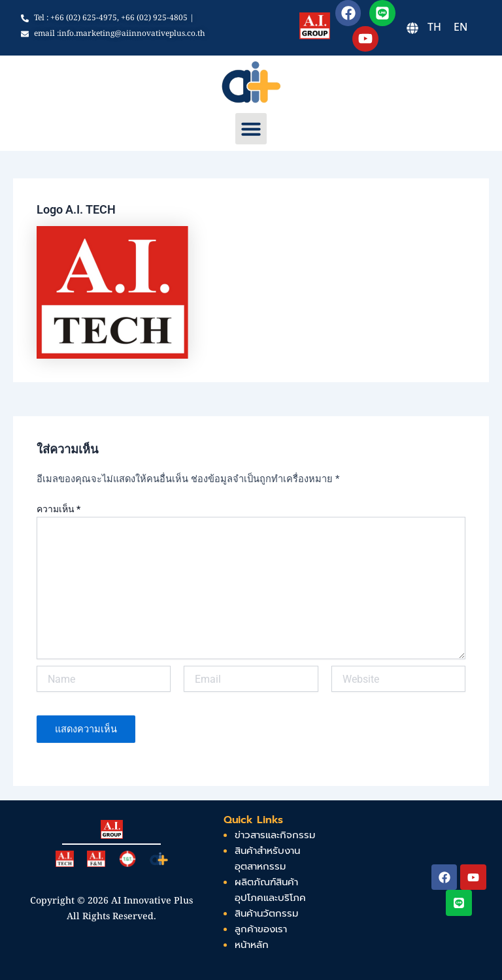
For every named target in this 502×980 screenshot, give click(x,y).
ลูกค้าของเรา (261, 929)
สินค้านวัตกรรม (266, 913)
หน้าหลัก (252, 945)
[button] (251, 129)
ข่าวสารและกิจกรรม (275, 835)
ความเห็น (59, 509)
